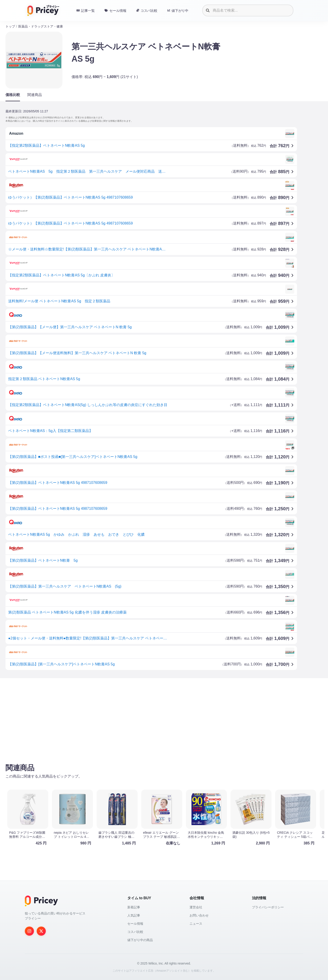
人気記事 (134, 915)
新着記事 (134, 907)
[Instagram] (29, 931)
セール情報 (135, 924)
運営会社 (196, 907)
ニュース (196, 924)
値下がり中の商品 (140, 940)
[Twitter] (41, 931)
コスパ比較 (135, 932)
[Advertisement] (142, 717)
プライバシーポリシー (268, 907)
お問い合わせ (199, 915)
